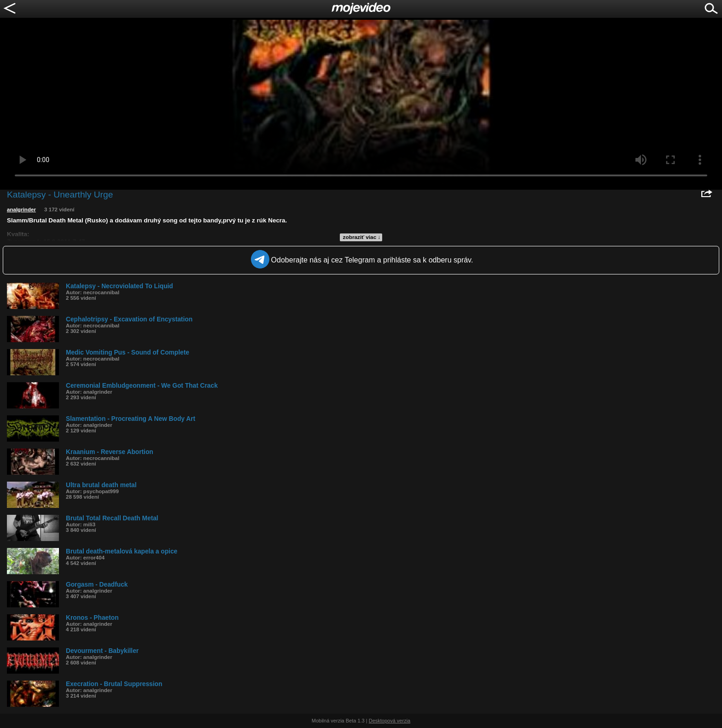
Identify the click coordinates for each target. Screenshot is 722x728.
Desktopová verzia (390, 721)
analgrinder (21, 210)
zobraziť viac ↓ (362, 237)
